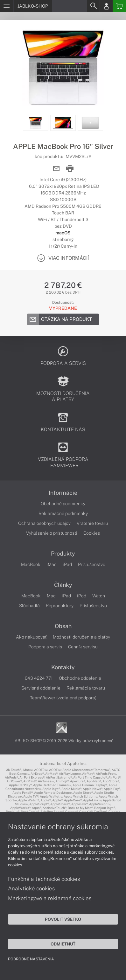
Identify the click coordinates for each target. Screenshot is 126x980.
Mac (51, 596)
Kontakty (63, 667)
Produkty (63, 554)
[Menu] (7, 6)
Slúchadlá (29, 606)
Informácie (63, 493)
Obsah (63, 626)
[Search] (93, 6)
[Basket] (119, 6)
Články (63, 585)
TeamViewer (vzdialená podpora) (63, 698)
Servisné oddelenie (41, 688)
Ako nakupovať (31, 637)
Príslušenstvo (92, 564)
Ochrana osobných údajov (44, 523)
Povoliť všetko (63, 919)
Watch (99, 596)
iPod (82, 596)
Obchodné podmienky (63, 504)
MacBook (31, 564)
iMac (52, 564)
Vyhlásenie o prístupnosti (52, 533)
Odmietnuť (63, 944)
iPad (67, 564)
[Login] (106, 6)
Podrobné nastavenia (31, 959)
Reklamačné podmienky (63, 513)
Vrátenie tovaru (92, 523)
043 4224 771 (39, 678)
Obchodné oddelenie (80, 678)
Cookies (92, 533)
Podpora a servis (45, 647)
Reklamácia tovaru (86, 688)
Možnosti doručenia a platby (81, 637)
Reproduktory (60, 606)
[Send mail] (56, 169)
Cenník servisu (83, 647)
